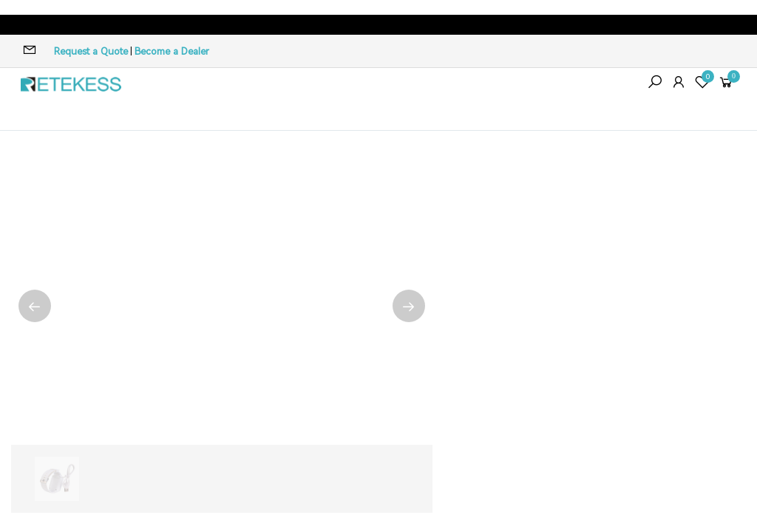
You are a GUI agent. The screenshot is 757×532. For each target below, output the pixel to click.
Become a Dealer (172, 51)
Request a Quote (91, 51)
